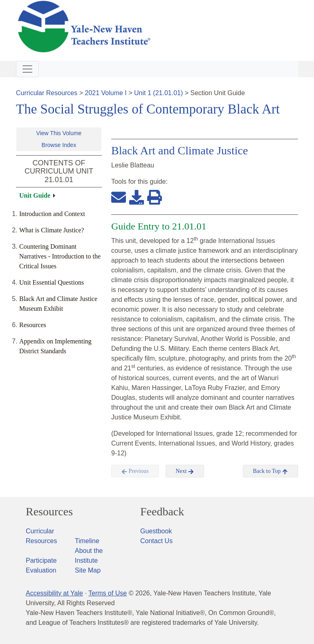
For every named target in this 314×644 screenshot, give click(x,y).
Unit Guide (35, 195)
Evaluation (41, 570)
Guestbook (156, 531)
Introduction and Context (52, 214)
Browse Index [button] (59, 145)
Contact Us (156, 541)
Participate (41, 560)
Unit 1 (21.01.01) (158, 93)
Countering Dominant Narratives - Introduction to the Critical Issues (60, 256)
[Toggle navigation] (27, 69)
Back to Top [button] (270, 471)
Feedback (162, 512)
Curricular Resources (47, 93)
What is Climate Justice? (52, 230)
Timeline (87, 541)
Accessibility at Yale (54, 593)
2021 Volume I (106, 93)
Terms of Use (108, 593)
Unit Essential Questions (52, 282)
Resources (33, 325)
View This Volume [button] (59, 133)
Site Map (88, 570)
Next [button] (185, 471)
